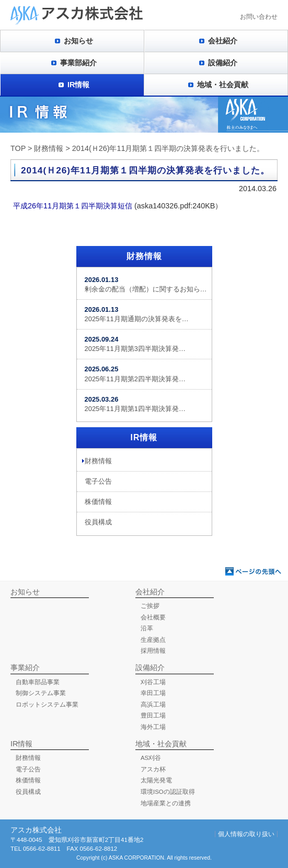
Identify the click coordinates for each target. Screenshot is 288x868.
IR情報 (78, 85)
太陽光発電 (156, 780)
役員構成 (98, 522)
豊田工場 (153, 715)
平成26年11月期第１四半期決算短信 (73, 206)
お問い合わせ (259, 17)
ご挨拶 (150, 606)
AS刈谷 (151, 758)
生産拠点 (153, 640)
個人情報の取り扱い (246, 834)
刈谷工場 (153, 682)
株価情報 (98, 502)
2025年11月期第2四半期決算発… (135, 374)
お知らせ (78, 41)
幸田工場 (153, 693)
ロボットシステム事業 (47, 705)
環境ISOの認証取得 (168, 792)
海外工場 (153, 727)
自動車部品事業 (38, 682)
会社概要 (153, 617)
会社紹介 (223, 41)
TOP (18, 148)
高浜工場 (153, 705)
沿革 (147, 628)
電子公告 (98, 481)
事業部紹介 (78, 63)
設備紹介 (223, 63)
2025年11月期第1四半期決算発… (135, 404)
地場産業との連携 (166, 803)
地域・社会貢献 (223, 85)
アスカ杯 (153, 769)
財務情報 (49, 148)
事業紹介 (25, 667)
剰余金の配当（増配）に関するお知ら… (146, 284)
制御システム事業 (41, 693)
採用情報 (153, 651)
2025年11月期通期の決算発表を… (137, 314)
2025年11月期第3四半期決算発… (135, 344)
